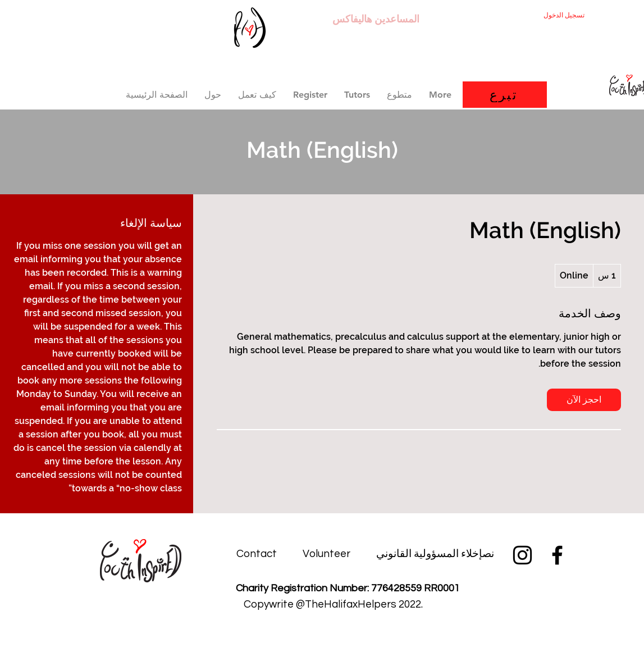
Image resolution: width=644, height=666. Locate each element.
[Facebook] (557, 555)
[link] (584, 400)
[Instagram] (522, 555)
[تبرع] (505, 95)
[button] (310, 95)
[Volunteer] (326, 554)
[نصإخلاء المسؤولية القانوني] (435, 554)
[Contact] (257, 554)
